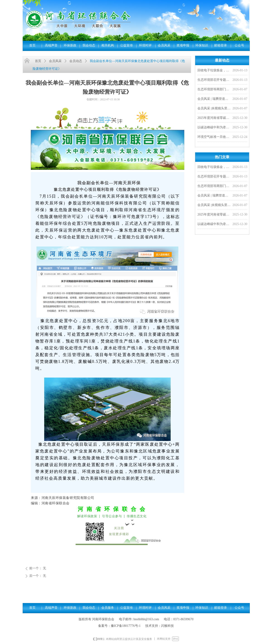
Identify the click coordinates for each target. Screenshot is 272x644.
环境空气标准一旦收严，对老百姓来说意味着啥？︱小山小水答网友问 (214, 137)
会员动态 (76, 61)
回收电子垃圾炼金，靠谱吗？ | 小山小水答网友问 (214, 71)
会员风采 (55, 61)
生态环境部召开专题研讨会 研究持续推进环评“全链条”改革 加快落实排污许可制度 (214, 80)
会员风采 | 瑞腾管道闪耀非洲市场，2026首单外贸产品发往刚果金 (214, 99)
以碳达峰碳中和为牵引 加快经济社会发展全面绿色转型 (214, 128)
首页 (38, 61)
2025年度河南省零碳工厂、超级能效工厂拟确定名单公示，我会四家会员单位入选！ (214, 118)
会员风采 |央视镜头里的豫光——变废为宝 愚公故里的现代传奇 (214, 109)
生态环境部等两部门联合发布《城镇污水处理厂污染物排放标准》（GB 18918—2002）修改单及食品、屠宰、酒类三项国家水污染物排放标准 (214, 90)
